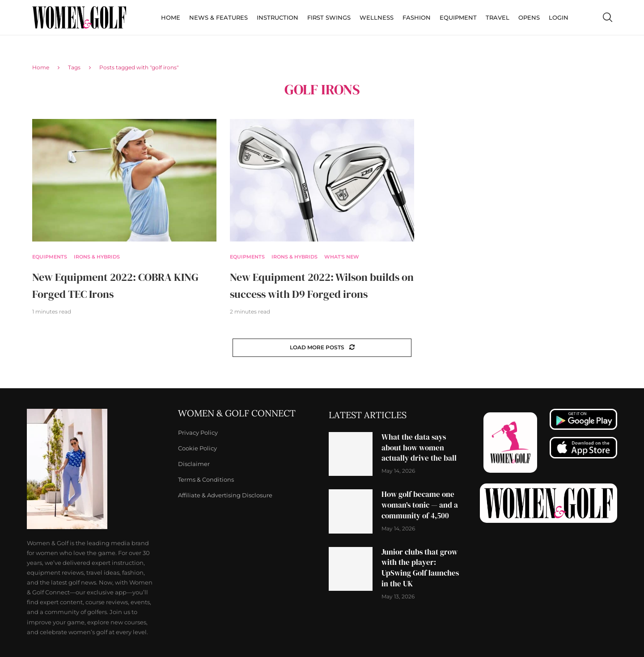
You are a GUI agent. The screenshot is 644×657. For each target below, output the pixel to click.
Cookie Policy (197, 448)
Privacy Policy (198, 433)
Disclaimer (194, 464)
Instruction (278, 17)
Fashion (417, 17)
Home (171, 17)
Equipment (458, 17)
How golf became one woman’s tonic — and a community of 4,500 (420, 505)
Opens (529, 17)
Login (559, 17)
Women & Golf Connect (237, 413)
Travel (498, 17)
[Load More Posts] (322, 348)
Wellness (377, 17)
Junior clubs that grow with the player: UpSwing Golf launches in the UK (420, 568)
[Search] (607, 17)
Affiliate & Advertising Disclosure (225, 495)
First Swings (329, 17)
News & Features (218, 17)
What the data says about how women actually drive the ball (419, 448)
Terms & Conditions (206, 480)
